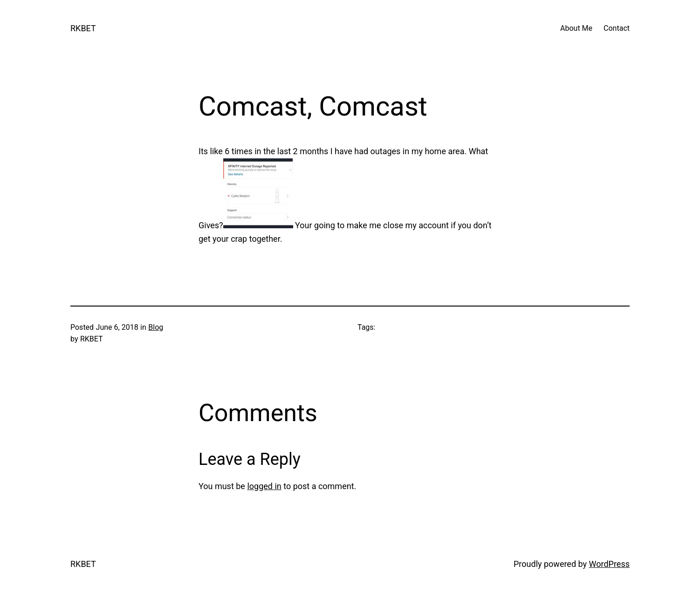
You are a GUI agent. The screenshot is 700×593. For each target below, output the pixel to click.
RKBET (83, 28)
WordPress (609, 564)
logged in (264, 486)
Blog (156, 327)
